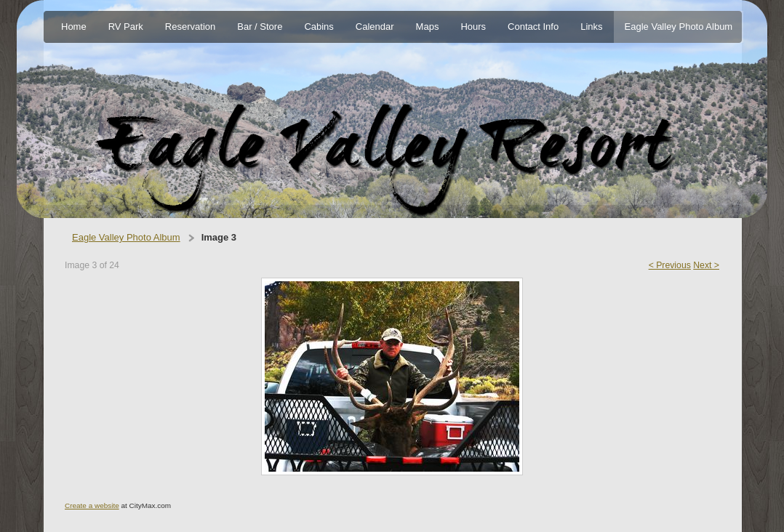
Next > (706, 265)
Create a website (92, 505)
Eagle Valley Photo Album (126, 237)
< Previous (670, 265)
